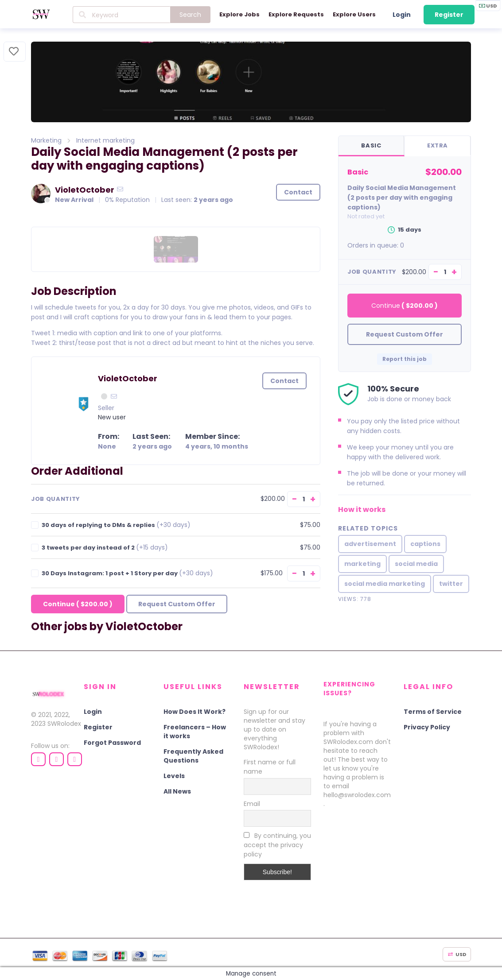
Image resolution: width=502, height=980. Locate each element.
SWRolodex (64, 723)
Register (449, 15)
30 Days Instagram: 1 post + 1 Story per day (127, 573)
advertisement (370, 544)
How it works (362, 510)
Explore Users (354, 14)
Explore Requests (296, 14)
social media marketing (385, 584)
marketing (362, 564)
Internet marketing (105, 140)
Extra (438, 145)
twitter (451, 584)
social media (416, 564)
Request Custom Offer (177, 604)
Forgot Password (112, 742)
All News (177, 791)
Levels (174, 775)
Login (402, 15)
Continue (78, 604)
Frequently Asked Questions (193, 755)
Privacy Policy (427, 727)
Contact (298, 192)
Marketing (46, 140)
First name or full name (270, 766)
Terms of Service (433, 711)
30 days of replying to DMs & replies (116, 525)
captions (425, 544)
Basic (371, 145)
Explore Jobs (239, 14)
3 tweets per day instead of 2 (105, 548)
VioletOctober (85, 189)
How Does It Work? (195, 711)
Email (252, 803)
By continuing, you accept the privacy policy (277, 844)
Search (190, 15)
